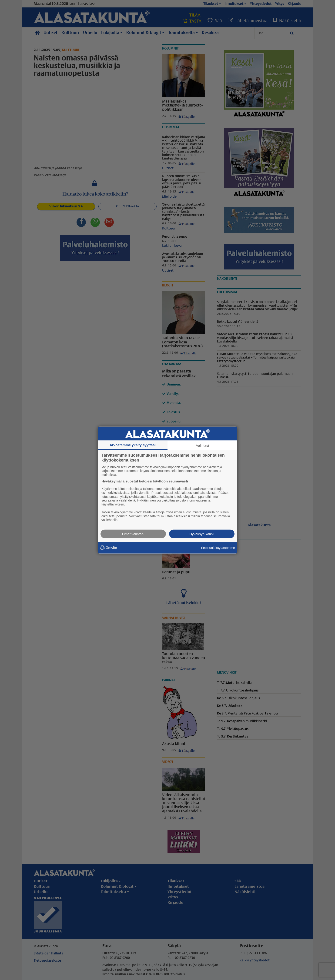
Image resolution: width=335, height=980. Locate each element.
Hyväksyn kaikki (202, 534)
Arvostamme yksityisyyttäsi (133, 445)
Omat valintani (133, 534)
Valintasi (202, 445)
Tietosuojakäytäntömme (218, 548)
